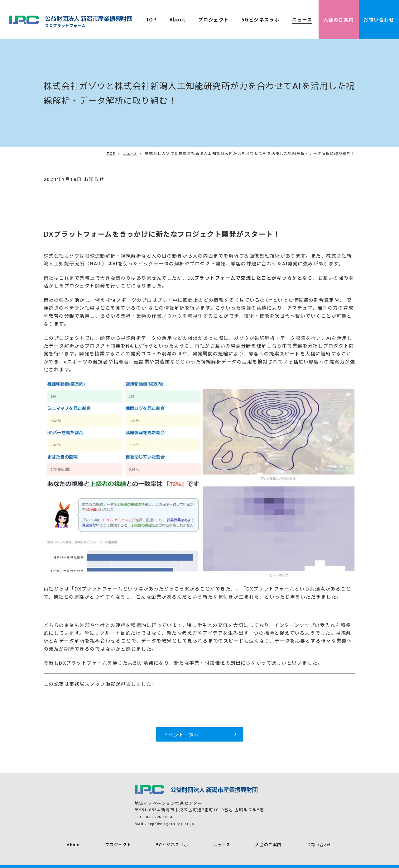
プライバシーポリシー (35, 859)
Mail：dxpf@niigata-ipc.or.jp (49, 823)
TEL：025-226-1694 (36, 817)
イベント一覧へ (181, 735)
